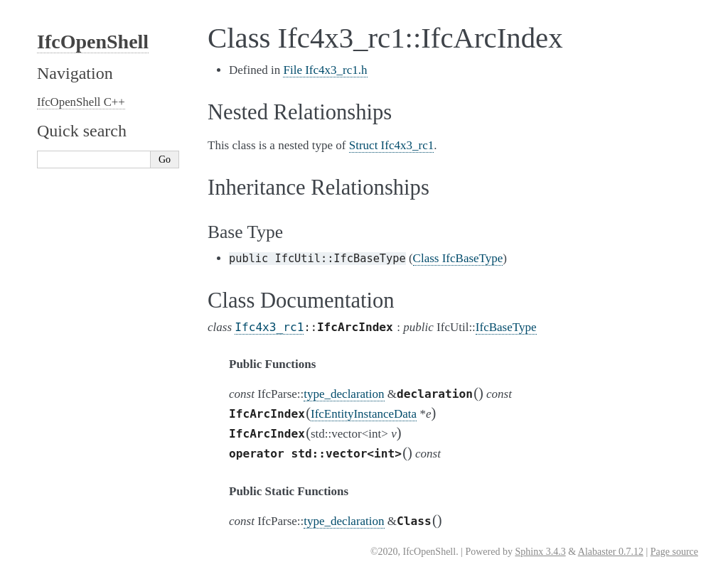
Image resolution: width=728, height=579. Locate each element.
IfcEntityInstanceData (364, 414)
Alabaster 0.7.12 (611, 552)
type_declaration (344, 394)
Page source (674, 552)
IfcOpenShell (93, 42)
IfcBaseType (506, 327)
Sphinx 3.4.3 (540, 552)
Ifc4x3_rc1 (269, 327)
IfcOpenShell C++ (81, 102)
